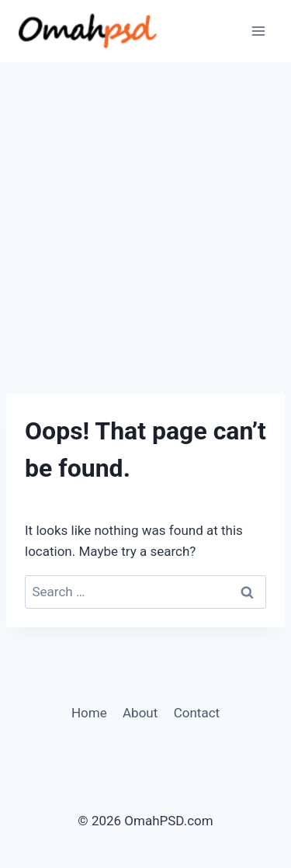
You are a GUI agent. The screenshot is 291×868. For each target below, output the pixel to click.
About (140, 713)
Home (89, 713)
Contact (197, 713)
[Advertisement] (145, 215)
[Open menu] (258, 31)
